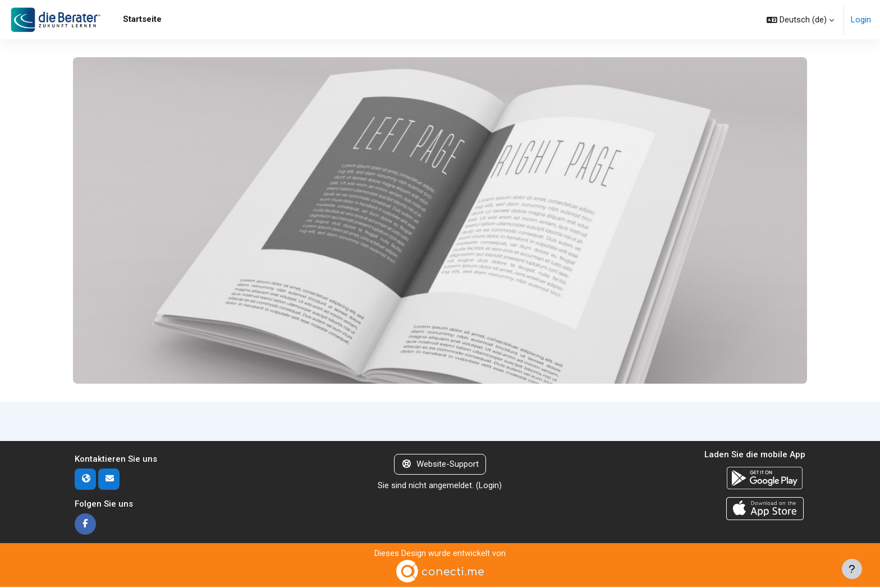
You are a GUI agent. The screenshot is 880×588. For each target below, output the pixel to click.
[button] (800, 20)
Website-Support (440, 465)
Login (861, 20)
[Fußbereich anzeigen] (852, 569)
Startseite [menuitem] (142, 19)
